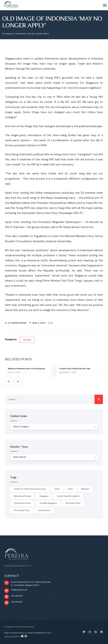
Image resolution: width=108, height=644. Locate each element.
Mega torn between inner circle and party (27, 368)
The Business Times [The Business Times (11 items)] (22, 503)
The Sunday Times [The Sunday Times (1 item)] (22, 510)
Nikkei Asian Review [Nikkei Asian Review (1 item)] (22, 496)
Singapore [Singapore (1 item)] (44, 496)
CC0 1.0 (21, 636)
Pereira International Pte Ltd (38, 633)
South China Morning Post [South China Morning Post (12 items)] (68, 496)
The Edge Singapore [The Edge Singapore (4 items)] (48, 503)
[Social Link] (84, 632)
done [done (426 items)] (70, 489)
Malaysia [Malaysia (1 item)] (85, 489)
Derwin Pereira (19, 323)
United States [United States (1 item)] (44, 510)
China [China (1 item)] (57, 489)
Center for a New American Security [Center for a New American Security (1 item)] (30, 489)
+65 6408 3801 (17, 602)
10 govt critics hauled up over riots (75, 368)
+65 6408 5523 (17, 596)
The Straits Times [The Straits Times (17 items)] (73, 503)
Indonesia (27, 340)
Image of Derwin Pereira (14, 633)
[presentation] (9, 381)
